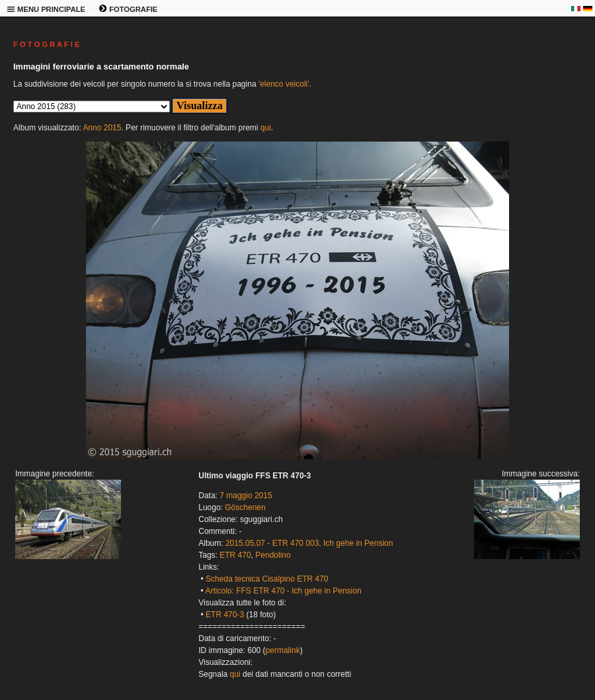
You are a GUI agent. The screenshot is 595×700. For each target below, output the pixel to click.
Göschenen (245, 507)
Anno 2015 (102, 128)
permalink (283, 650)
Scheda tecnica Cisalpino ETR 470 (267, 579)
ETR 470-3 (225, 615)
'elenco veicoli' (284, 84)
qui (266, 128)
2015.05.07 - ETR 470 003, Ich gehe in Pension (309, 543)
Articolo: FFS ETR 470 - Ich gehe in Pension (283, 591)
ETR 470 (235, 555)
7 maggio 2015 (246, 496)
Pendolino (273, 555)
